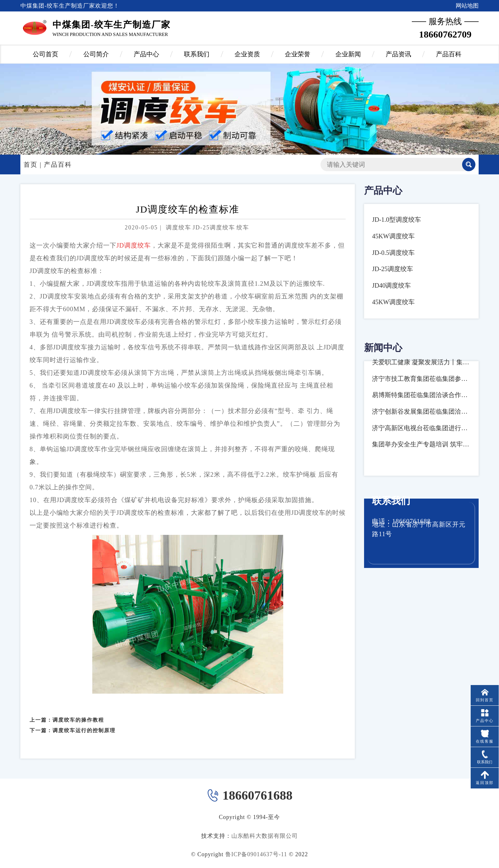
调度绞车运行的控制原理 (84, 723)
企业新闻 (348, 54)
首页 (31, 164)
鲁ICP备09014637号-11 (256, 854)
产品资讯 (398, 54)
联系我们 (197, 54)
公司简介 (96, 54)
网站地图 (467, 6)
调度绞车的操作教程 (78, 713)
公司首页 (46, 54)
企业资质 (247, 54)
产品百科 (449, 54)
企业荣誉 (298, 54)
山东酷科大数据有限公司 (265, 836)
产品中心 (146, 54)
